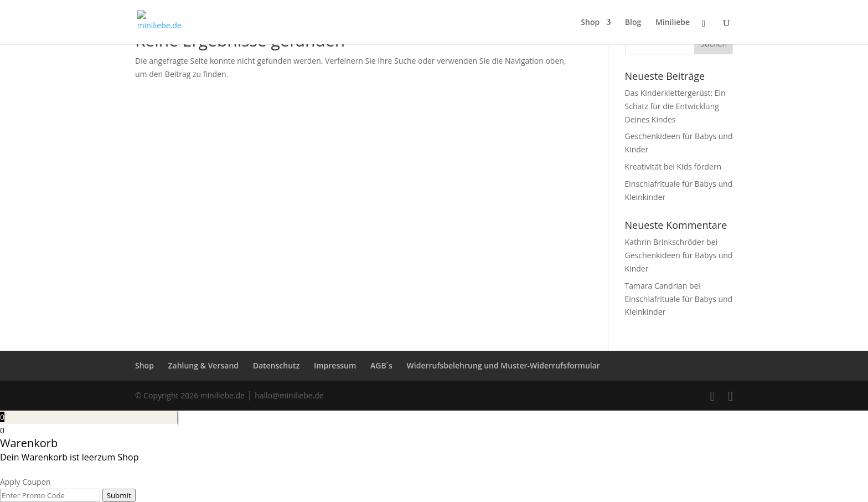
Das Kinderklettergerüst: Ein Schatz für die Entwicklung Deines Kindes (675, 106)
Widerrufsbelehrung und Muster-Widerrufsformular (503, 365)
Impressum (335, 365)
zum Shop (118, 457)
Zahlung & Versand (204, 365)
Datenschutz (277, 365)
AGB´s (381, 365)
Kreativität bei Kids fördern (673, 167)
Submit (119, 495)
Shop (144, 365)
